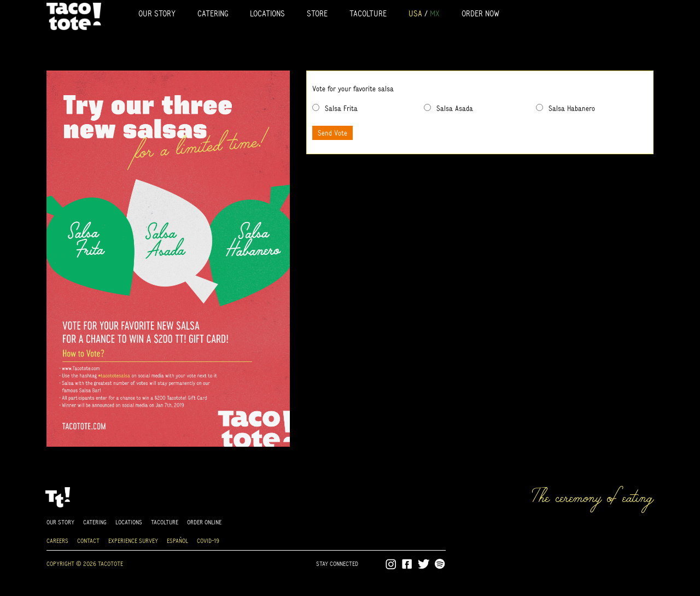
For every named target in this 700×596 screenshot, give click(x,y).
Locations (267, 13)
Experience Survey (133, 541)
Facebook (407, 564)
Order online (204, 522)
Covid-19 (208, 541)
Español (177, 541)
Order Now (480, 13)
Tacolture (368, 13)
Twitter (424, 564)
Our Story (157, 13)
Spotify (440, 564)
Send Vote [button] (332, 133)
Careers (57, 541)
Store (317, 13)
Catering (213, 13)
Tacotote (74, 16)
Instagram (391, 564)
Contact (88, 541)
